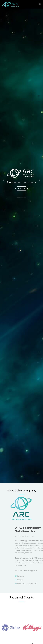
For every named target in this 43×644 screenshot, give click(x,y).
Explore (22, 193)
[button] (3, 184)
